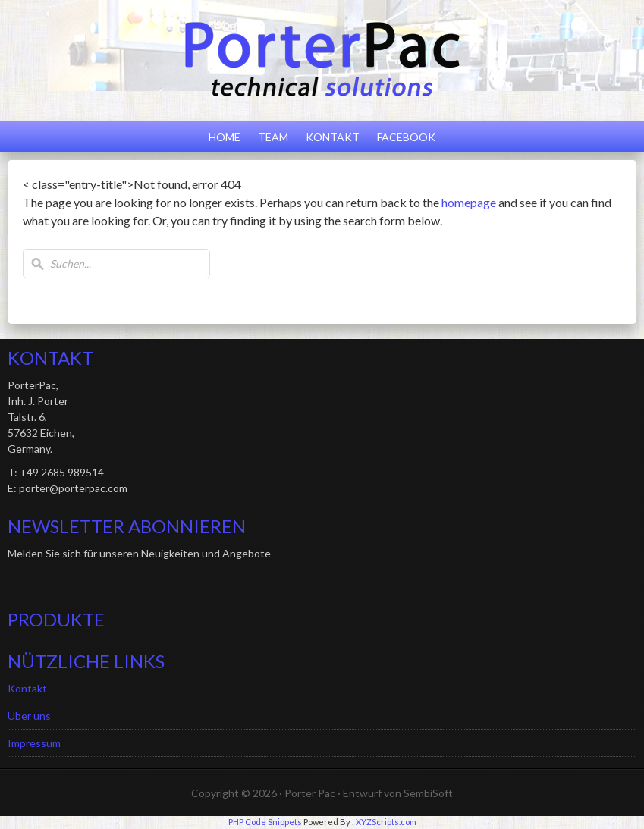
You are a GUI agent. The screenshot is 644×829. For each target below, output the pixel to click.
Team (273, 137)
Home (225, 137)
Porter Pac (310, 793)
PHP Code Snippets (265, 822)
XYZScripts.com (386, 822)
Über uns (29, 716)
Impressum (34, 743)
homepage (469, 202)
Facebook (406, 137)
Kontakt (333, 137)
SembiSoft (428, 793)
